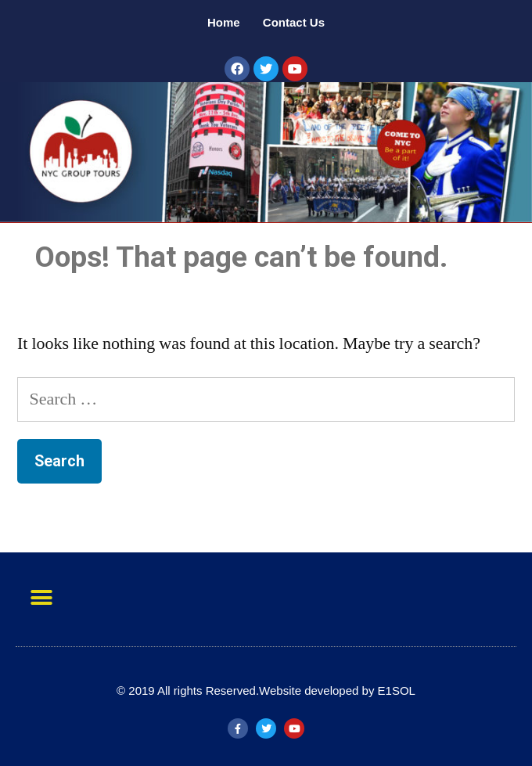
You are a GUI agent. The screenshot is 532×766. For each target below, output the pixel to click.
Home (225, 22)
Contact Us (294, 22)
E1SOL (397, 690)
